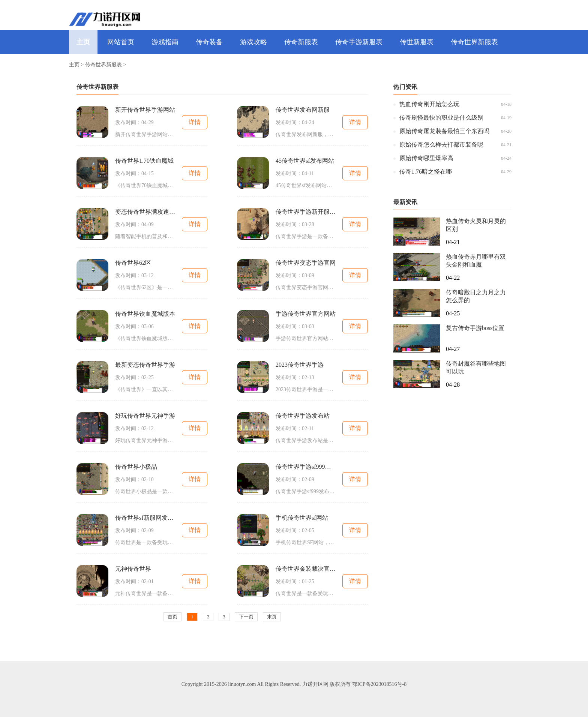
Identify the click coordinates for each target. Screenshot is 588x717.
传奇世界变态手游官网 (306, 263)
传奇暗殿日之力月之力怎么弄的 (476, 296)
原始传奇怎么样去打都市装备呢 (441, 145)
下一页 (246, 617)
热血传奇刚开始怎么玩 (429, 104)
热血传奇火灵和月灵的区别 (476, 225)
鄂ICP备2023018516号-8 (379, 684)
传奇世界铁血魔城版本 (145, 314)
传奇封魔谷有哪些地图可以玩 (476, 367)
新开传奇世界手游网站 (145, 110)
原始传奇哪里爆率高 (426, 158)
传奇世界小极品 (136, 467)
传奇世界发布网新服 (303, 110)
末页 (272, 617)
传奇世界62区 (133, 263)
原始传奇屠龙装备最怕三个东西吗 (444, 131)
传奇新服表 (301, 42)
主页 (83, 42)
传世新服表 (417, 42)
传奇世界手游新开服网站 (306, 212)
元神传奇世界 (133, 569)
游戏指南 (165, 42)
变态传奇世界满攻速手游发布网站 (145, 212)
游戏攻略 (253, 42)
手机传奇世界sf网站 (302, 518)
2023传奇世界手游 (300, 365)
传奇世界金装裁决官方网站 (306, 569)
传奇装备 (209, 42)
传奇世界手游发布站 (303, 416)
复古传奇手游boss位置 (475, 328)
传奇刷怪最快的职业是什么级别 (441, 118)
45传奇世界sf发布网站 (305, 161)
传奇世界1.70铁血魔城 (144, 161)
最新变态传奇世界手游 (145, 365)
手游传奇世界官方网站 (306, 314)
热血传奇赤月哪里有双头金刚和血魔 (476, 261)
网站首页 (121, 42)
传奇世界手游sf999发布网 (306, 467)
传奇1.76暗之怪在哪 (426, 172)
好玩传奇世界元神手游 (145, 416)
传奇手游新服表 (359, 42)
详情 (195, 122)
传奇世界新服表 (474, 42)
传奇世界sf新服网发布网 (145, 518)
